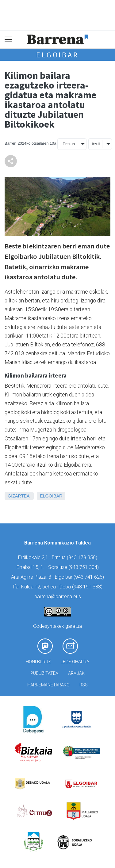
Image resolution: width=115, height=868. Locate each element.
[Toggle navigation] (8, 40)
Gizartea (19, 496)
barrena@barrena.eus (58, 597)
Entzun (69, 144)
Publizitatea (44, 673)
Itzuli (96, 144)
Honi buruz (38, 662)
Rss (84, 685)
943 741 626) (90, 577)
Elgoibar (57, 55)
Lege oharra (75, 662)
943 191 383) (88, 587)
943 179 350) (83, 557)
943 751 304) (84, 567)
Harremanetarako (48, 685)
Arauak (76, 673)
